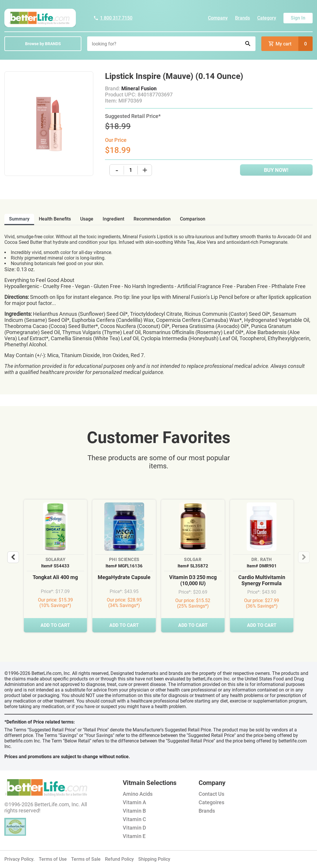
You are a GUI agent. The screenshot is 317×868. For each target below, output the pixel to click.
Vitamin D (134, 828)
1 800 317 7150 (113, 18)
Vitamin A (134, 802)
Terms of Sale (86, 859)
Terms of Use (53, 859)
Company (218, 18)
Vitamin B (134, 811)
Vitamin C (134, 819)
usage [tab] (87, 219)
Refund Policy (119, 859)
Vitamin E (134, 836)
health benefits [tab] (55, 219)
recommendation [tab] (152, 219)
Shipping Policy (154, 859)
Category (267, 18)
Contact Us (211, 794)
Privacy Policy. (19, 859)
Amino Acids (138, 794)
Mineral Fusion (139, 88)
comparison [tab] (193, 219)
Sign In (298, 18)
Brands (242, 18)
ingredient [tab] (113, 219)
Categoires (211, 802)
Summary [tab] (19, 219)
